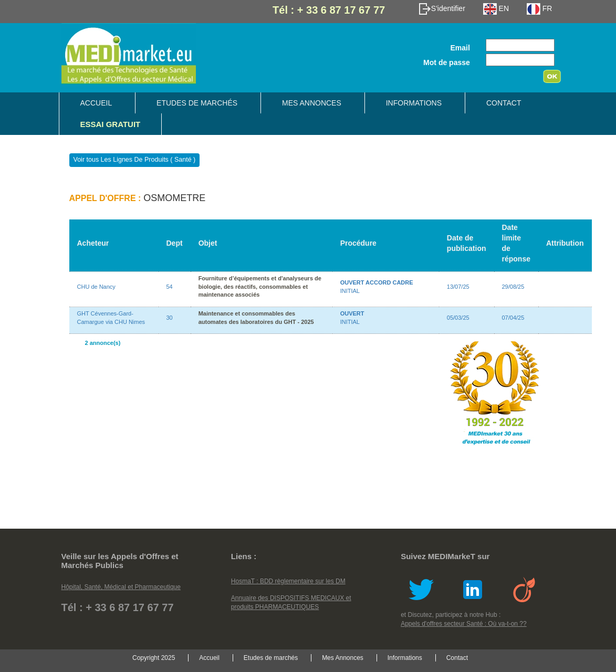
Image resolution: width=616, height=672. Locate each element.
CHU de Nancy (96, 287)
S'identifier (442, 8)
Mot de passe (447, 62)
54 (170, 287)
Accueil (96, 103)
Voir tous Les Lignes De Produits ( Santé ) (135, 160)
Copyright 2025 (154, 658)
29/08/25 (513, 287)
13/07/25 (458, 287)
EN (496, 8)
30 (170, 318)
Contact (504, 103)
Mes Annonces (312, 103)
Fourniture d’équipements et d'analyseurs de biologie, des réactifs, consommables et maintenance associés (260, 286)
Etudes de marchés (197, 103)
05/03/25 (458, 318)
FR (540, 8)
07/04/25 (513, 318)
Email (460, 48)
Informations (414, 103)
